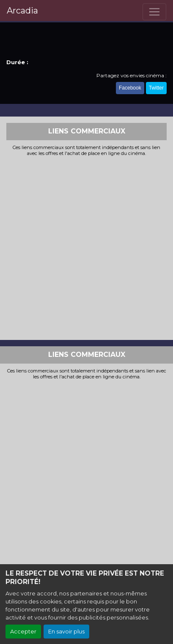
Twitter (156, 88)
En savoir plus (66, 632)
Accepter (23, 632)
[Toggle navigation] (154, 12)
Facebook (130, 88)
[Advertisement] (86, 247)
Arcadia (22, 11)
